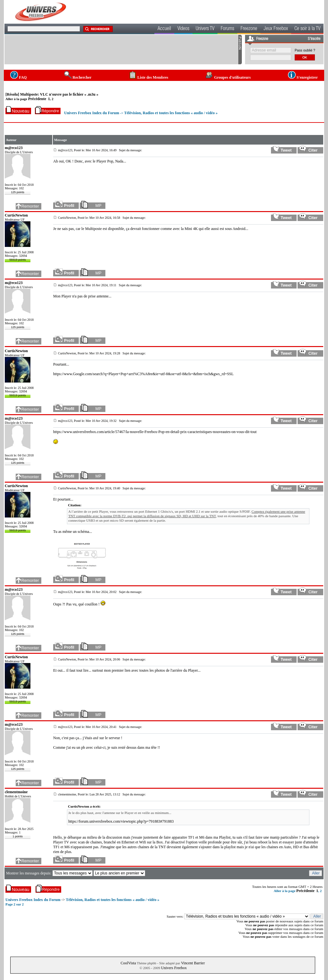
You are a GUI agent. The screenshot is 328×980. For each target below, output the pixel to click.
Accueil (164, 29)
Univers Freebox (174, 968)
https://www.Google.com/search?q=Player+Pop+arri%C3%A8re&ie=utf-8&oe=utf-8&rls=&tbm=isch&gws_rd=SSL (143, 374)
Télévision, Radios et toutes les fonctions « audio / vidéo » (171, 113)
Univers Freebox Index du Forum (92, 113)
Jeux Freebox (276, 29)
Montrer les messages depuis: (29, 873)
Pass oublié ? (305, 50)
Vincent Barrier (193, 963)
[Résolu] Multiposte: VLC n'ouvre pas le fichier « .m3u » (52, 94)
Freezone (249, 29)
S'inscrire (314, 39)
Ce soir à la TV (307, 29)
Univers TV (205, 29)
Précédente (37, 99)
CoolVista (128, 963)
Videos (183, 29)
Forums (227, 29)
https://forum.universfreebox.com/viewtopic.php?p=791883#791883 (121, 821)
